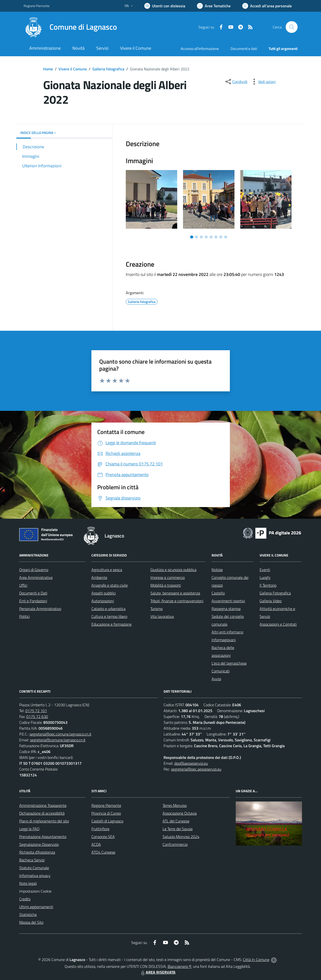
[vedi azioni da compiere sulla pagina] (263, 82)
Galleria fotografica (108, 69)
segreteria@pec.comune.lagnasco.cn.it (60, 734)
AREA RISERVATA (158, 972)
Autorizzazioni (103, 601)
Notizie (217, 570)
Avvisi (216, 679)
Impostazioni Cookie (35, 891)
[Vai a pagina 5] (211, 237)
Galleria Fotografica (275, 593)
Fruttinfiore (100, 829)
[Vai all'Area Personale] (267, 6)
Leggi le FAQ (29, 829)
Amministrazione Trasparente (43, 805)
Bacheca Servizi (32, 860)
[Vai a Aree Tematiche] (214, 6)
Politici (24, 616)
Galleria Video (271, 601)
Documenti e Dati (33, 593)
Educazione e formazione (112, 624)
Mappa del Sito (31, 922)
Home (48, 69)
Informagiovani (224, 640)
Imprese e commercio (168, 577)
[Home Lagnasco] (70, 27)
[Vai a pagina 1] (192, 237)
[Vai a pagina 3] (201, 237)
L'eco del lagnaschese (229, 663)
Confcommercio (175, 844)
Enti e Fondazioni (33, 601)
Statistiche (28, 914)
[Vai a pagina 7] (221, 237)
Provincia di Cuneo (106, 813)
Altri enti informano (227, 632)
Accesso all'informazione (200, 49)
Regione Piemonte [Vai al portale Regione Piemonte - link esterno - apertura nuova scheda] (37, 6)
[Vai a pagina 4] (206, 237)
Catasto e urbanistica (108, 609)
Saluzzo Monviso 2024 (181, 837)
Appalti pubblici (104, 593)
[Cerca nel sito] (292, 27)
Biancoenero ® (180, 966)
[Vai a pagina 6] (216, 237)
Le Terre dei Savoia (178, 829)
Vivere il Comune (73, 69)
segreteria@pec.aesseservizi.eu (196, 769)
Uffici (23, 585)
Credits (25, 899)
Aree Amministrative (36, 577)
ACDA (96, 844)
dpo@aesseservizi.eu (191, 763)
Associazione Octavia (180, 813)
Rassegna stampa (226, 609)
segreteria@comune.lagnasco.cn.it (58, 740)
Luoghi (265, 577)
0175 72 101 (36, 711)
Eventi (265, 570)
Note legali (28, 883)
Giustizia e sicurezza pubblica (173, 570)
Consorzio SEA (103, 837)
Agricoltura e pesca (107, 570)
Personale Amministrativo (40, 609)
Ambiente (99, 577)
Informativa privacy (35, 876)
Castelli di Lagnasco (107, 821)
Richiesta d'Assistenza (37, 852)
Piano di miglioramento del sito (44, 821)
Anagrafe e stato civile (110, 585)
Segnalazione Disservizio (39, 844)
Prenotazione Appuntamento (43, 837)
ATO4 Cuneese (103, 852)
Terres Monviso (175, 805)
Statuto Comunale (34, 868)
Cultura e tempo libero (109, 616)
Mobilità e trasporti (166, 585)
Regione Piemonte (106, 805)
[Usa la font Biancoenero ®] (165, 6)
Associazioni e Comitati (278, 624)
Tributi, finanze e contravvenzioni (177, 601)
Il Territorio (268, 585)
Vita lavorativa (162, 616)
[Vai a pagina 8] (226, 237)
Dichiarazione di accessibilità (42, 813)
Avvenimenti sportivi (228, 601)
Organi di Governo (34, 570)
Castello (218, 593)
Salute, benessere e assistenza (175, 593)
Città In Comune (256, 960)
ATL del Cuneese (176, 821)
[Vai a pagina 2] (196, 237)
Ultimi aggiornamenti (36, 907)
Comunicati (221, 671)
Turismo (156, 609)
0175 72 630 (37, 716)
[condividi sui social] (236, 82)
